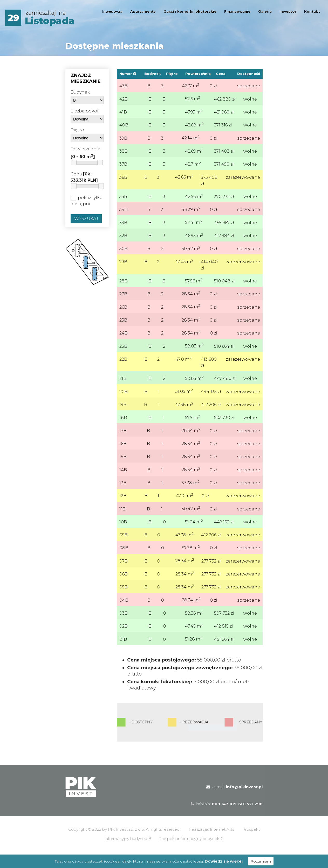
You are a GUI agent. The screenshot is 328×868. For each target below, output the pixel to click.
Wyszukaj (86, 219)
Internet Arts (222, 842)
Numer (126, 74)
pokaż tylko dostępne (87, 201)
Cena (84, 177)
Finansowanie (237, 11)
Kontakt (312, 11)
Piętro (77, 130)
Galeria (265, 11)
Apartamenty (143, 11)
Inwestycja (112, 11)
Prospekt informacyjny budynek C (191, 852)
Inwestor (288, 11)
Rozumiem (261, 861)
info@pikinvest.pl (244, 800)
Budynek (80, 92)
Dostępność (249, 74)
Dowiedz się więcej (224, 861)
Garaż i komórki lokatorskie (190, 11)
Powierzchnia (86, 153)
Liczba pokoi (84, 111)
